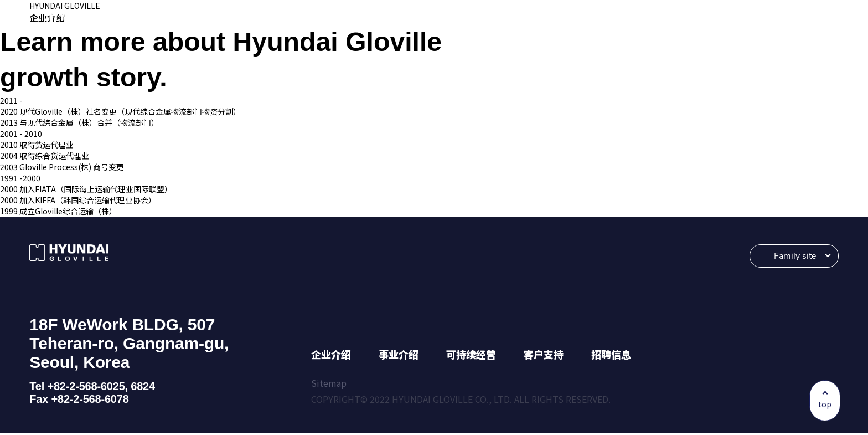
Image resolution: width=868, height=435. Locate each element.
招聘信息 (611, 356)
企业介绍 (331, 356)
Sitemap (329, 385)
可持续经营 (471, 356)
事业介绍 (399, 356)
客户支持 (544, 356)
